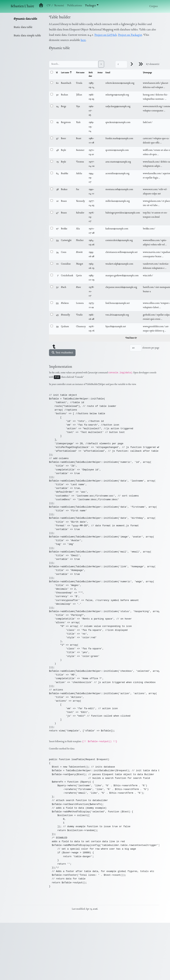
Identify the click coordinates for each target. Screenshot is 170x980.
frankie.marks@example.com (119, 139)
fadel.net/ (148, 122)
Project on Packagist (130, 35)
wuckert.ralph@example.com (119, 264)
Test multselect (62, 353)
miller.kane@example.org (117, 201)
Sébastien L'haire (22, 6)
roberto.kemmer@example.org (120, 83)
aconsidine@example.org (117, 174)
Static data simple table (27, 36)
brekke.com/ (149, 229)
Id (57, 73)
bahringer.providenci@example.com (123, 213)
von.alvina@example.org (117, 315)
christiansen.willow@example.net (121, 252)
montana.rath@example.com (119, 190)
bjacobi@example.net (116, 327)
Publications (75, 6)
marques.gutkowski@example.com (122, 276)
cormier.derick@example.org (119, 240)
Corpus (154, 6)
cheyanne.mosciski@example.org (121, 287)
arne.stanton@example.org (118, 162)
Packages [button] (90, 6)
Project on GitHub (106, 35)
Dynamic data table (25, 19)
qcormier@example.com (117, 150)
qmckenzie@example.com (118, 122)
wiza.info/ (148, 276)
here (83, 40)
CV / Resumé (55, 6)
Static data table (23, 27)
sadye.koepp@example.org (118, 107)
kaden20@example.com (117, 229)
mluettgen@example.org (117, 95)
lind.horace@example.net (117, 303)
